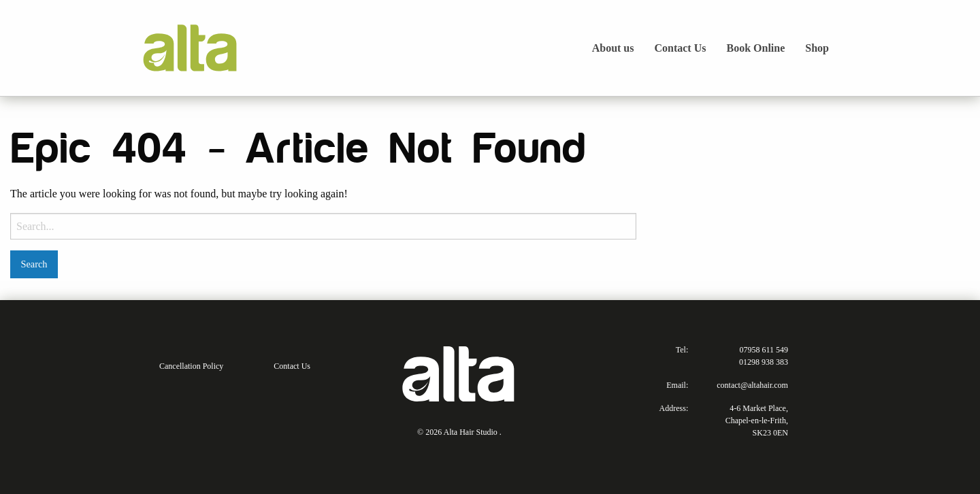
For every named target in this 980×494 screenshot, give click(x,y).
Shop (817, 48)
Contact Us (680, 48)
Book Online (755, 48)
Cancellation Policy (191, 366)
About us (613, 48)
